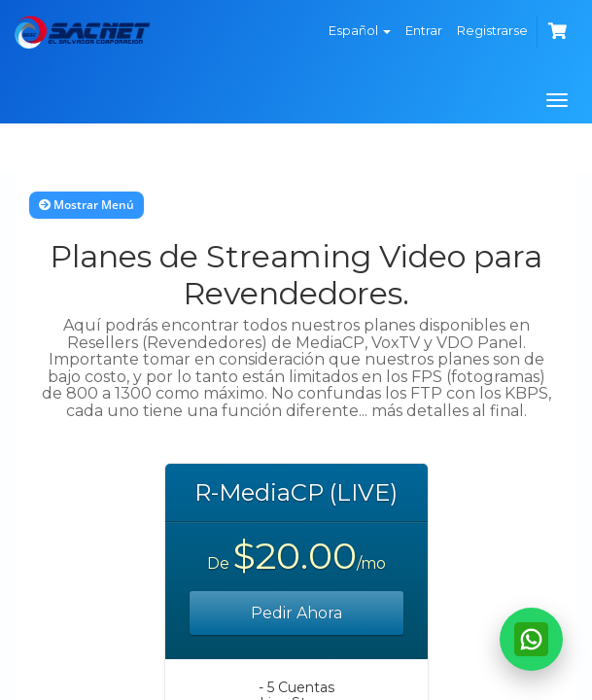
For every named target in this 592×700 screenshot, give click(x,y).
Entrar (424, 30)
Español (360, 30)
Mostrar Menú (87, 205)
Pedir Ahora (296, 613)
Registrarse (492, 30)
